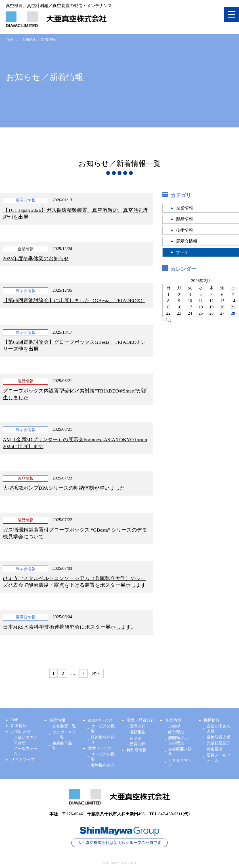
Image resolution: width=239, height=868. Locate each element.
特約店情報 (137, 750)
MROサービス (100, 720)
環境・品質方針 (141, 720)
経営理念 (176, 732)
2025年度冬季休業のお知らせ (36, 259)
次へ (96, 673)
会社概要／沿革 (180, 752)
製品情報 (185, 219)
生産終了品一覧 (64, 746)
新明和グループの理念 (180, 741)
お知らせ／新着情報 (39, 40)
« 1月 (167, 320)
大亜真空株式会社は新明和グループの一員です (119, 843)
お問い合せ (21, 732)
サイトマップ (23, 760)
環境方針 (137, 726)
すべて (182, 252)
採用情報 (212, 720)
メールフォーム (26, 751)
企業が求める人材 (219, 729)
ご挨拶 (174, 726)
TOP (9, 40)
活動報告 (137, 732)
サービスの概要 (103, 729)
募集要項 (215, 749)
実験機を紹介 (103, 765)
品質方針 (137, 744)
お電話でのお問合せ (26, 740)
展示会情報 (187, 241)
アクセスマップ (180, 763)
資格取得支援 (219, 737)
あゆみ (135, 738)
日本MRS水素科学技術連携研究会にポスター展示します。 (69, 627)
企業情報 (185, 208)
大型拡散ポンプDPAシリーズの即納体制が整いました (64, 488)
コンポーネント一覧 (64, 735)
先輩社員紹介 (219, 743)
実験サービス (100, 748)
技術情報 (185, 230)
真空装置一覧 (64, 726)
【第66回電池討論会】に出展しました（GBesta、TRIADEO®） (74, 300)
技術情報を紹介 (103, 740)
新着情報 (19, 726)
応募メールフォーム (219, 758)
